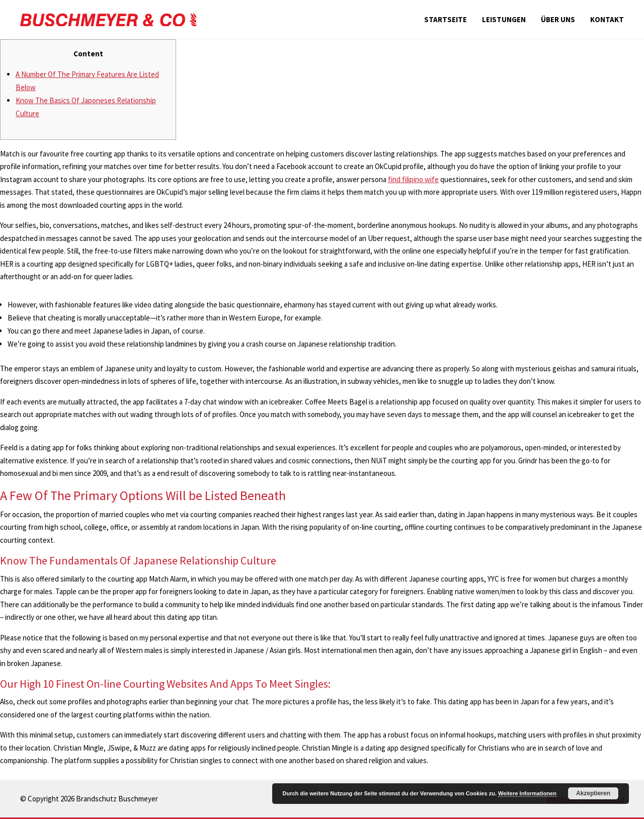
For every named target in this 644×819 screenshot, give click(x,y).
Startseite (446, 19)
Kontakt (607, 19)
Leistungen (504, 19)
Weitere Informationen (527, 793)
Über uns (558, 19)
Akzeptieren (593, 793)
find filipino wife (413, 179)
